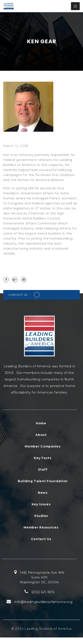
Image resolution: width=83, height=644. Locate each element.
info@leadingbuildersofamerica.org (43, 602)
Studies (41, 516)
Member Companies (43, 446)
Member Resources (41, 527)
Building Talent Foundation (43, 481)
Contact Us (41, 539)
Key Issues (41, 504)
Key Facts (43, 458)
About (41, 435)
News (43, 493)
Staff (43, 470)
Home (41, 423)
